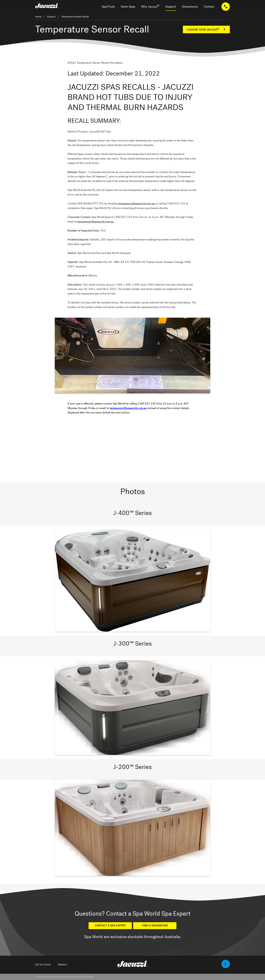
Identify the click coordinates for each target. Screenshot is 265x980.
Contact (209, 7)
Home (38, 17)
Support (171, 7)
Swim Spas (128, 7)
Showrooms (190, 7)
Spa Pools (108, 7)
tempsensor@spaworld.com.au (137, 204)
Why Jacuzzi (150, 6)
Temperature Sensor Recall (75, 17)
